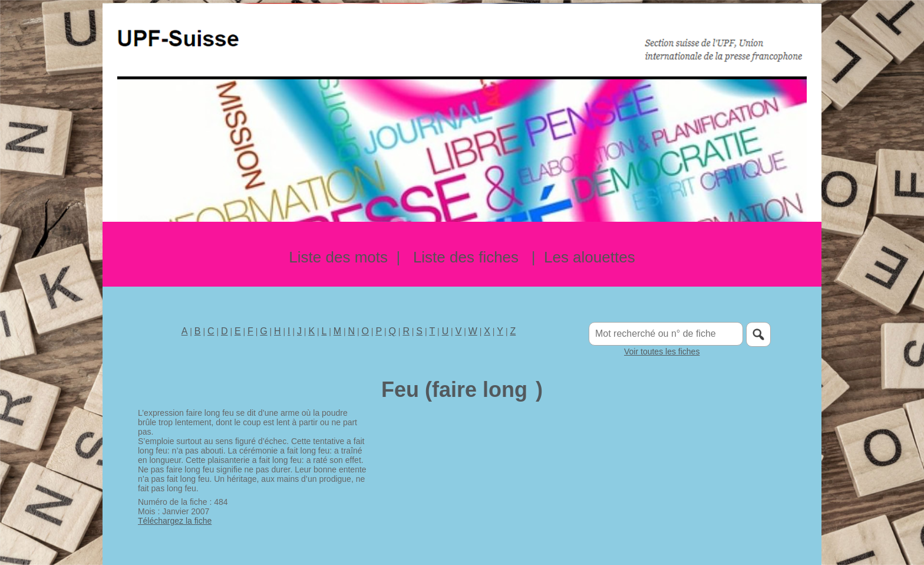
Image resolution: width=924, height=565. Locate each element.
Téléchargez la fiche (175, 521)
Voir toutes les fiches (662, 352)
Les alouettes (590, 257)
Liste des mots (338, 257)
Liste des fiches (466, 257)
